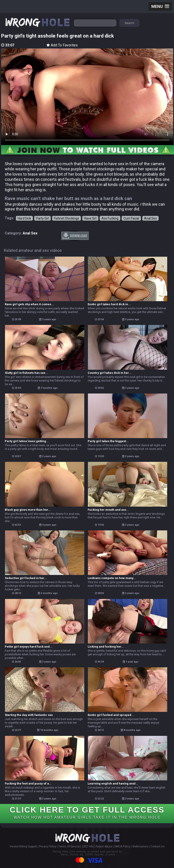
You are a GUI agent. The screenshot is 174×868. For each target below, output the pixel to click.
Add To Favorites (62, 45)
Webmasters (140, 847)
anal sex (30, 233)
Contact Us (157, 847)
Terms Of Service (69, 847)
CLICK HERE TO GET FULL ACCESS (87, 812)
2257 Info (88, 847)
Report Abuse (104, 847)
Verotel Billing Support (23, 847)
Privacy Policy (48, 847)
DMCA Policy (122, 847)
